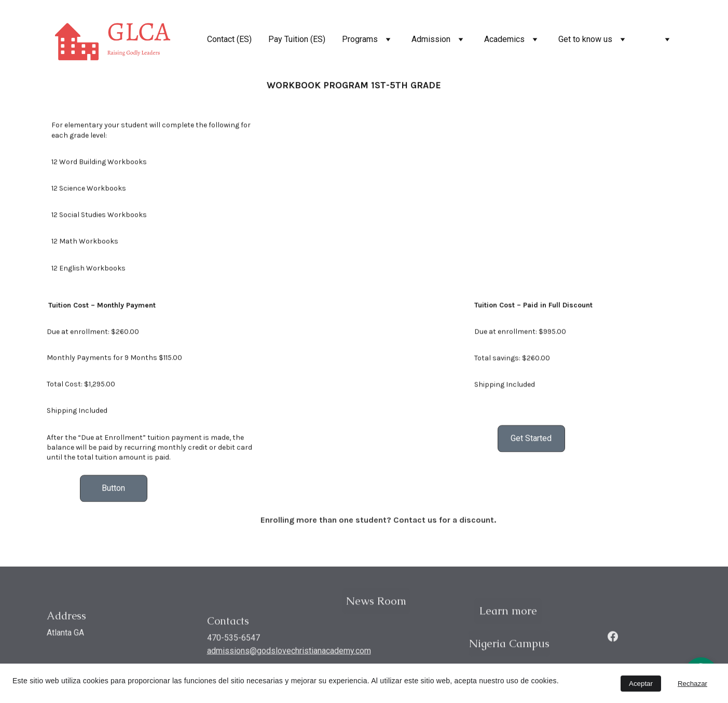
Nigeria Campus (509, 645)
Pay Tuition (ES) (297, 39)
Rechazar (692, 684)
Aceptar (641, 684)
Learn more (508, 612)
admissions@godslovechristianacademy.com (289, 652)
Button (113, 490)
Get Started (531, 440)
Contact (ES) (229, 39)
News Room (376, 602)
